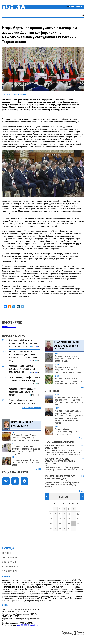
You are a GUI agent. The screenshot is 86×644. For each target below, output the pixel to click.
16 (64, 519)
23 (64, 524)
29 (60, 529)
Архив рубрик (10, 571)
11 (73, 514)
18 (73, 519)
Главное (7, 553)
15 (60, 519)
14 (55, 519)
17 (69, 519)
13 (51, 519)
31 (69, 529)
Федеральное (9, 557)
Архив (39, 469)
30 (64, 529)
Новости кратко (11, 567)
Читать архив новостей (32, 408)
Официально (9, 562)
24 (69, 524)
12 (78, 514)
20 (51, 524)
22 (60, 524)
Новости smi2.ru (9, 327)
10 (69, 514)
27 (51, 529)
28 (55, 529)
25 (73, 524)
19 (78, 519)
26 (78, 524)
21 (55, 524)
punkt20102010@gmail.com (28, 625)
